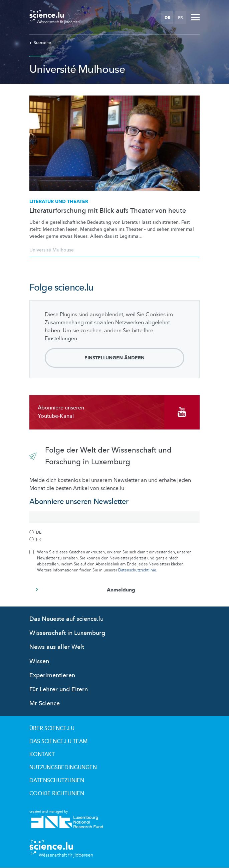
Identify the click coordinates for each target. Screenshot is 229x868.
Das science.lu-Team (58, 741)
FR (180, 17)
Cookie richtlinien (57, 794)
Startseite (40, 43)
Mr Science (45, 704)
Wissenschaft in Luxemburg (67, 633)
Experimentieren (52, 675)
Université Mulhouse (52, 250)
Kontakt (42, 754)
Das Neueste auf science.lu (66, 619)
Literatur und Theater (59, 202)
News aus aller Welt (57, 647)
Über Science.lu (52, 728)
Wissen (39, 661)
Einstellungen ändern (114, 358)
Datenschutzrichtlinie (137, 570)
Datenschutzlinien (57, 780)
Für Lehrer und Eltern (59, 689)
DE (167, 17)
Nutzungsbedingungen (63, 767)
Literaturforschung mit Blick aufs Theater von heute (108, 211)
